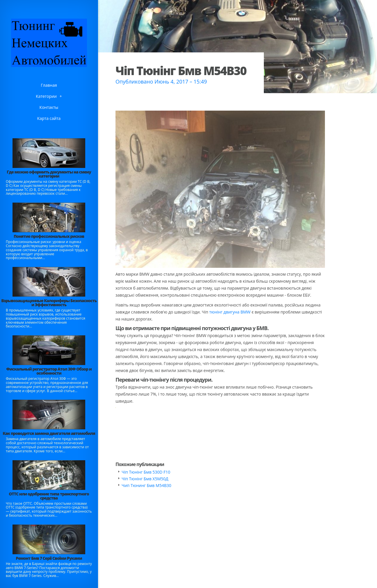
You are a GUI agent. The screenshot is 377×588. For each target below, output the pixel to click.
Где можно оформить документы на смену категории (49, 174)
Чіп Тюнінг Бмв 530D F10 (146, 472)
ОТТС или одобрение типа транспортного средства (49, 496)
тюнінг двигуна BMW (230, 312)
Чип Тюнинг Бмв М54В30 (146, 485)
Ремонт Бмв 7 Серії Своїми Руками (49, 558)
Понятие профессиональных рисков (49, 236)
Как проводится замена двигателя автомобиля (49, 433)
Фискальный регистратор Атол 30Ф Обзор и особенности (49, 371)
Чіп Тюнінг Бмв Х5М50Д (145, 479)
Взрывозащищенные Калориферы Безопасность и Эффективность (49, 303)
